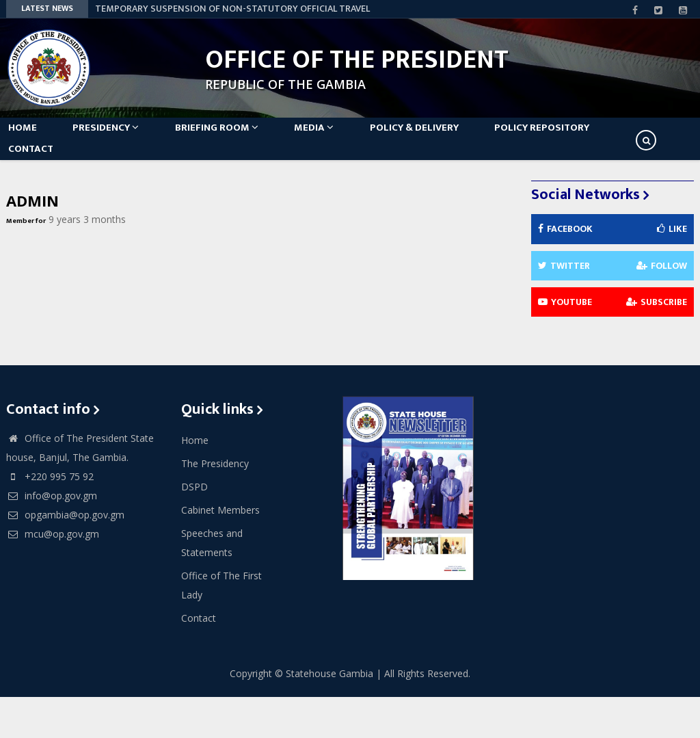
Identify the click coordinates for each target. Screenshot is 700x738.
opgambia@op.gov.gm (65, 556)
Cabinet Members (220, 551)
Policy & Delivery (457, 138)
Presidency (123, 138)
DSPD (194, 528)
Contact (39, 180)
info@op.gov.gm (52, 537)
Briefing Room (242, 138)
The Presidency (215, 504)
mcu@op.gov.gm (53, 575)
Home (31, 138)
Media (348, 138)
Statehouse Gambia (329, 714)
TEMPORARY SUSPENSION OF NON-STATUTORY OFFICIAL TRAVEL (232, 9)
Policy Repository (593, 138)
